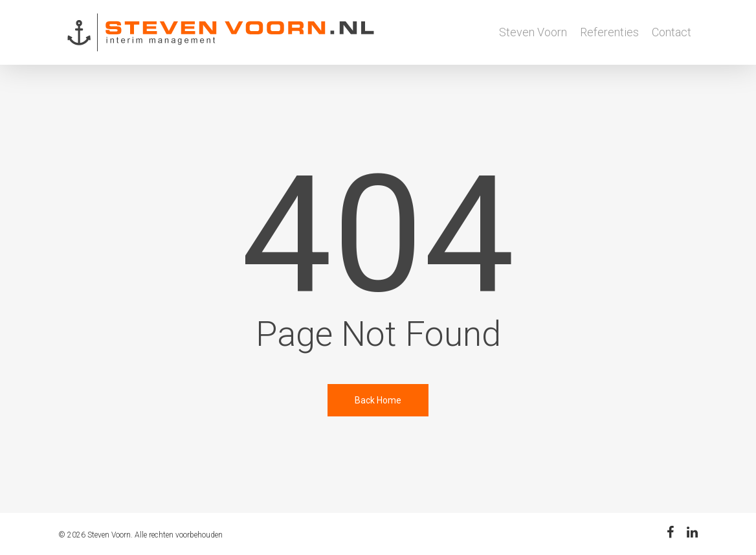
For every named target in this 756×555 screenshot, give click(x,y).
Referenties (609, 32)
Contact (672, 32)
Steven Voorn (533, 32)
